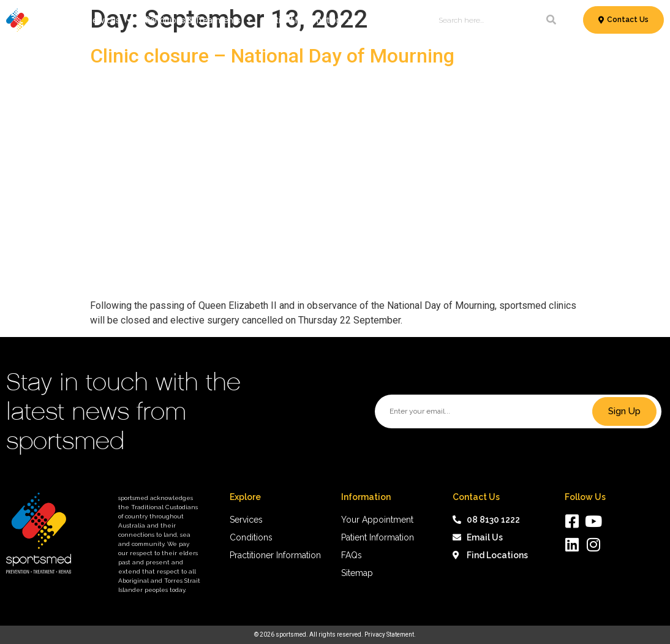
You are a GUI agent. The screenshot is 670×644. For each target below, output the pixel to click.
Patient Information (309, 20)
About (411, 20)
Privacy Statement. (390, 635)
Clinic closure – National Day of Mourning (272, 56)
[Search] (551, 20)
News (376, 20)
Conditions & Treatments (199, 20)
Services (110, 20)
